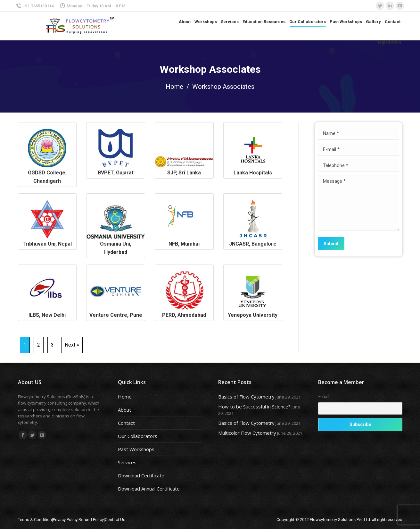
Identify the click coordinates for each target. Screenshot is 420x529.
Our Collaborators (138, 436)
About (124, 410)
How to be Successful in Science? (254, 407)
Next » (72, 345)
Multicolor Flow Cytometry (247, 433)
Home (174, 87)
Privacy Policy (65, 520)
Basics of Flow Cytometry (246, 397)
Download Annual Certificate (149, 489)
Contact (126, 423)
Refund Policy (91, 520)
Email (324, 396)
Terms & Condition (35, 520)
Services (127, 462)
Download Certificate (141, 475)
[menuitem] (185, 22)
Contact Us (115, 520)
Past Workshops (136, 449)
